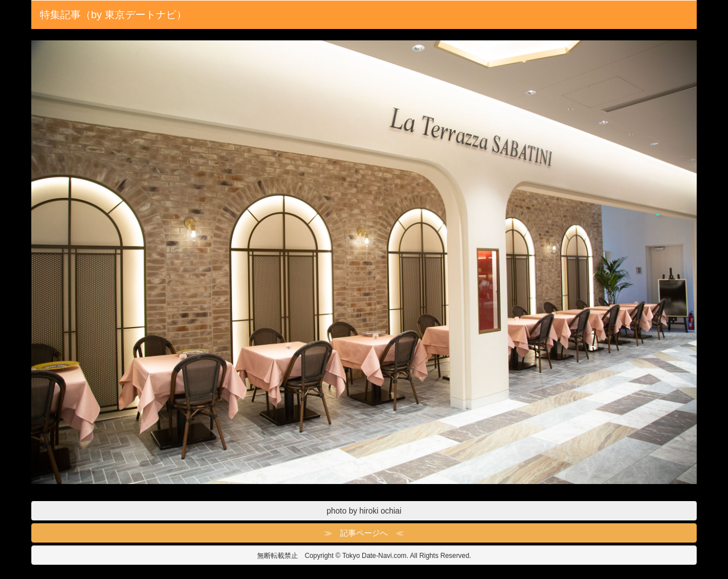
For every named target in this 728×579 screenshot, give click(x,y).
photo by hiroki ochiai (364, 511)
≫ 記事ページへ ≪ (364, 533)
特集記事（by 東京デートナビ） (113, 15)
